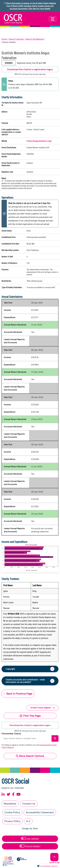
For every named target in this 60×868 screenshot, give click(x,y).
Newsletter (10, 804)
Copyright (10, 669)
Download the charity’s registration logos (30, 725)
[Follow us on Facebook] (13, 794)
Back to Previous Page (18, 694)
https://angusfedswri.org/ (39, 141)
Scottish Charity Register (42, 708)
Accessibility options (49, 866)
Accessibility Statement (40, 812)
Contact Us (29, 804)
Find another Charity (11, 734)
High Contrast (30, 839)
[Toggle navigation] (53, 19)
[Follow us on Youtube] (18, 794)
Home (4, 39)
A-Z (28, 821)
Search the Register (35, 39)
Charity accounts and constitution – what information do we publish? (25, 681)
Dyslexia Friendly (30, 846)
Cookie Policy (12, 812)
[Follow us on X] (8, 794)
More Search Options (30, 756)
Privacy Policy (12, 821)
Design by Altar (30, 828)
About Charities (16, 39)
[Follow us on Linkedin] (3, 794)
